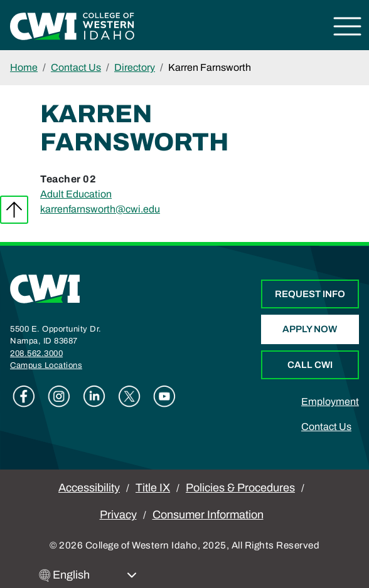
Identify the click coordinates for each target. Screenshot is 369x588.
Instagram (59, 396)
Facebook (24, 396)
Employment (330, 402)
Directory (135, 67)
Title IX (153, 488)
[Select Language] (95, 575)
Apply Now (310, 329)
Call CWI (310, 365)
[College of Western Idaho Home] (72, 25)
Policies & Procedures (240, 488)
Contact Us (76, 67)
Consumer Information (208, 515)
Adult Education (76, 194)
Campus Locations (46, 365)
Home (24, 67)
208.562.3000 (36, 354)
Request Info (310, 294)
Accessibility (89, 488)
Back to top (14, 210)
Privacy (118, 515)
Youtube (164, 396)
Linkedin (94, 396)
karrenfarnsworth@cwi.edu (100, 209)
